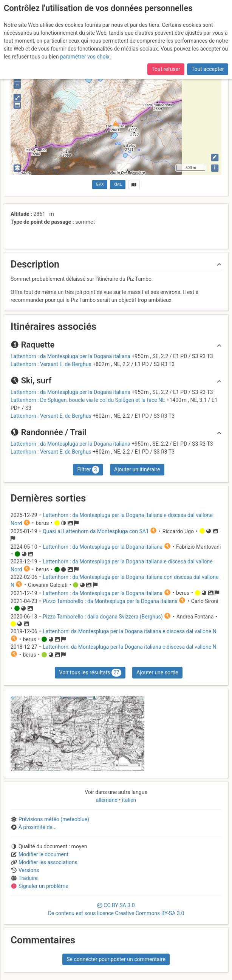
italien (128, 800)
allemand (107, 800)
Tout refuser (166, 69)
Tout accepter (208, 69)
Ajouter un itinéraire (137, 469)
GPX (100, 184)
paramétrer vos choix (85, 57)
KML (118, 184)
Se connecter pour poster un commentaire (116, 959)
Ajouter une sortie (157, 672)
